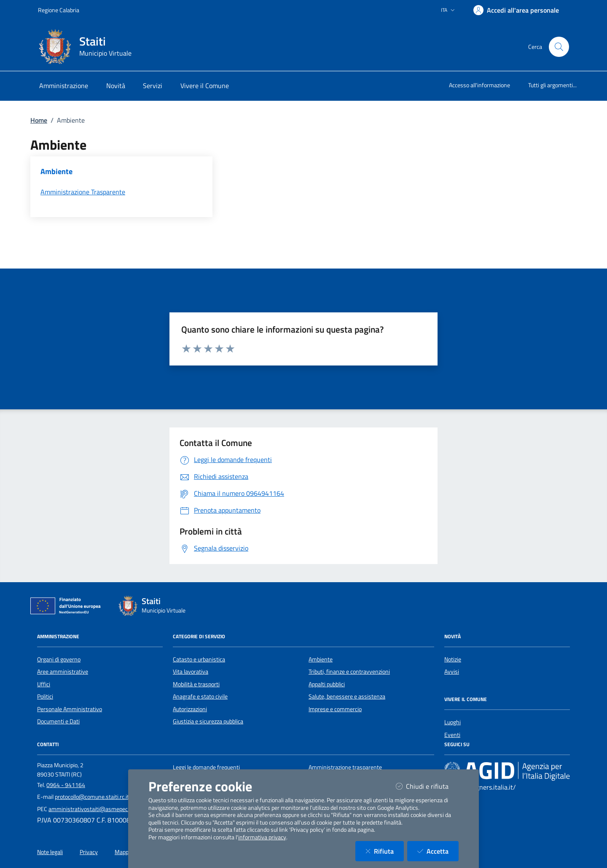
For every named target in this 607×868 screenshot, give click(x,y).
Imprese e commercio (335, 709)
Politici (45, 696)
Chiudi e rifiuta (427, 786)
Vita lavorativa (191, 672)
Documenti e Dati (58, 721)
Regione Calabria (59, 10)
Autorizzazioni (190, 709)
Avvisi (452, 672)
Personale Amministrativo (70, 709)
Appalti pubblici (327, 684)
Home (39, 120)
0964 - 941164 (66, 785)
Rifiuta (385, 851)
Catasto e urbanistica (199, 659)
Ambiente (321, 659)
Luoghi (453, 722)
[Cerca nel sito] (559, 47)
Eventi (452, 735)
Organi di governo (59, 659)
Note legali (50, 852)
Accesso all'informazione (479, 85)
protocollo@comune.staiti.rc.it (92, 797)
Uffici (44, 684)
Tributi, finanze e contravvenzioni (349, 672)
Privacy (89, 852)
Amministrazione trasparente (345, 767)
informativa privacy (262, 837)
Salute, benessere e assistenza (347, 696)
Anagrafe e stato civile (200, 696)
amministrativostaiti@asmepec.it (90, 809)
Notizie (453, 659)
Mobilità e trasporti (196, 684)
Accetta (438, 851)
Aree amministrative (63, 672)
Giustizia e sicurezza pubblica (208, 721)
